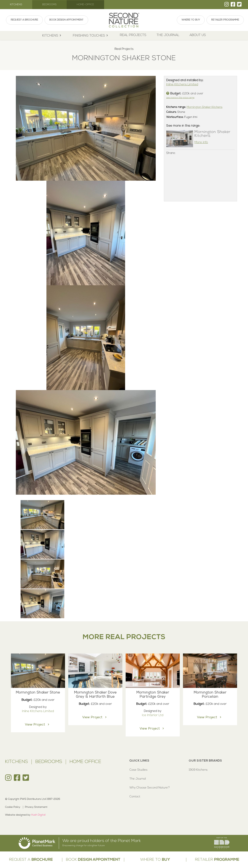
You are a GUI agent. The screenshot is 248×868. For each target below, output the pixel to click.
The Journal (168, 35)
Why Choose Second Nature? (150, 788)
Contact (135, 797)
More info (201, 142)
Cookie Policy (13, 807)
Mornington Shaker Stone (38, 693)
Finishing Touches (91, 36)
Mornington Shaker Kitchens (205, 107)
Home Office (85, 762)
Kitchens (16, 5)
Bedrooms (49, 5)
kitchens (52, 36)
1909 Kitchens (198, 770)
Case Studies (138, 770)
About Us (198, 35)
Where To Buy (191, 20)
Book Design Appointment (66, 20)
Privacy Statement (36, 807)
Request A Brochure (24, 20)
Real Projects (133, 35)
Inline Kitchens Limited (182, 85)
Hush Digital (38, 815)
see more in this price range (180, 98)
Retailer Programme (225, 20)
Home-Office (85, 5)
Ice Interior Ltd (153, 715)
